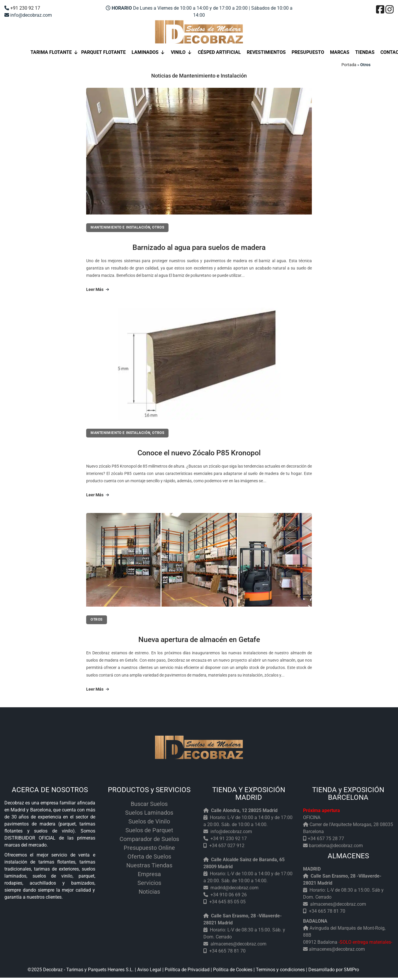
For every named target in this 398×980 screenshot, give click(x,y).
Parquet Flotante (103, 52)
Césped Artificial (219, 52)
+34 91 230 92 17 (229, 839)
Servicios (149, 883)
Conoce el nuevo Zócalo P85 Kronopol (199, 453)
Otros (158, 227)
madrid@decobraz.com (234, 888)
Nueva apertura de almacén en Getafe (199, 640)
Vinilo (181, 52)
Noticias (149, 892)
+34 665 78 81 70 (227, 951)
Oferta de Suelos (149, 857)
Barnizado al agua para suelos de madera (199, 247)
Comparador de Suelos (149, 839)
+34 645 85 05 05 (227, 902)
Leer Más (98, 289)
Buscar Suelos (149, 804)
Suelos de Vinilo (149, 821)
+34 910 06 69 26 (229, 895)
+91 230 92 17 (25, 8)
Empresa (149, 874)
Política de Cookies (233, 970)
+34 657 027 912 (227, 846)
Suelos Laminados (149, 813)
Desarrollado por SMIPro (334, 970)
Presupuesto (308, 52)
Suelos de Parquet (149, 830)
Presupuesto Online (149, 848)
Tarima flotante (54, 52)
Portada (349, 65)
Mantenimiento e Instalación (120, 227)
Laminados (148, 52)
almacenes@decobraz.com (238, 944)
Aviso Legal (149, 970)
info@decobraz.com (231, 831)
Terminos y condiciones (280, 970)
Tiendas (365, 52)
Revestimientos (266, 52)
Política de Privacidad (187, 970)
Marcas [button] (340, 52)
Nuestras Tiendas (149, 865)
